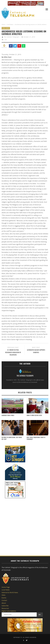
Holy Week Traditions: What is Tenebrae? (36, 438)
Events (4, 598)
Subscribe (5, 606)
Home (3, 24)
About (4, 603)
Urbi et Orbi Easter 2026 (34, 415)
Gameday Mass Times (8, 415)
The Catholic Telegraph (11, 37)
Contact (4, 600)
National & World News (10, 592)
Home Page (6, 587)
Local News (10, 24)
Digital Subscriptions (9, 611)
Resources (5, 608)
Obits (4, 595)
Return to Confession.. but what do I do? (12, 438)
